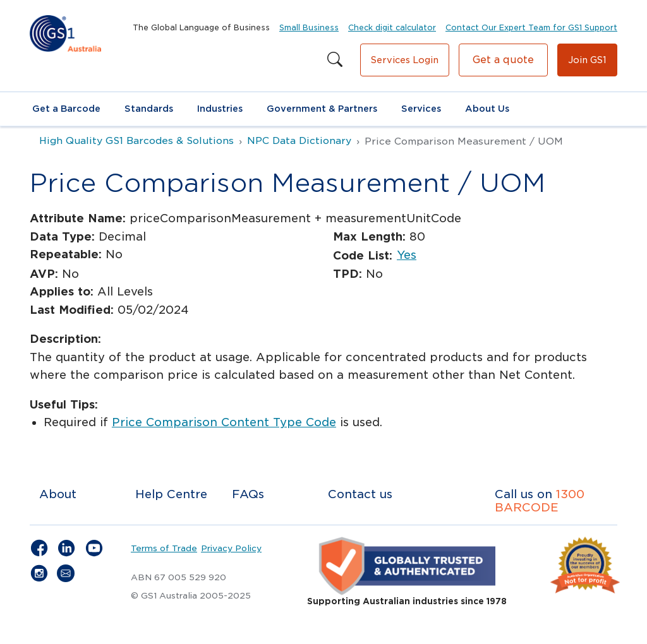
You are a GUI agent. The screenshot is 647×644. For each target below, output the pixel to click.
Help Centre (171, 494)
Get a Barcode (66, 109)
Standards (149, 109)
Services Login (405, 60)
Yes (407, 255)
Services (421, 109)
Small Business (309, 27)
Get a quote (503, 60)
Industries (220, 109)
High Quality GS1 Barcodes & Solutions (136, 141)
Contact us (360, 494)
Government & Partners (322, 109)
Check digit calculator (392, 27)
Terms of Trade (164, 548)
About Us (487, 109)
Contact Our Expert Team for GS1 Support (531, 27)
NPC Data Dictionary (299, 141)
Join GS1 (587, 60)
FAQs (248, 494)
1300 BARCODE (540, 501)
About (58, 494)
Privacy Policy (231, 548)
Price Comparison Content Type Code (224, 422)
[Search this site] (335, 60)
